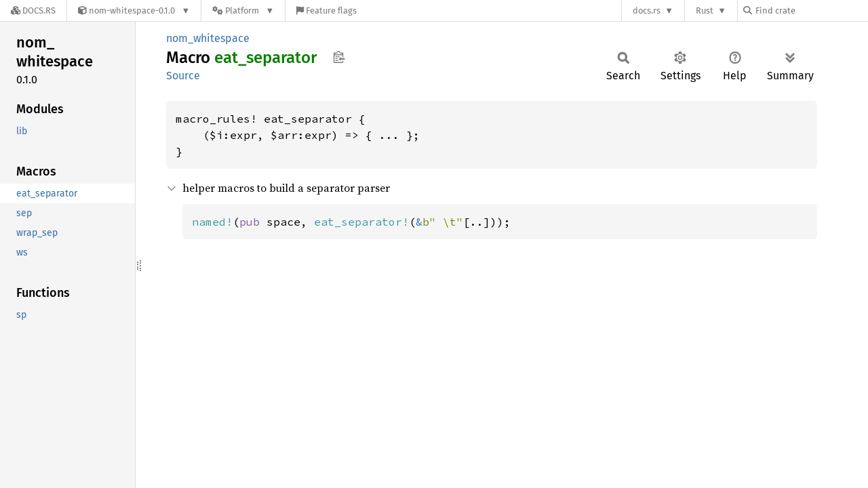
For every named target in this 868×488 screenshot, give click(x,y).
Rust (705, 11)
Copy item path (339, 57)
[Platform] (243, 11)
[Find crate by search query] (811, 11)
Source (183, 76)
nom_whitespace (208, 38)
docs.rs (647, 11)
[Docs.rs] (33, 11)
